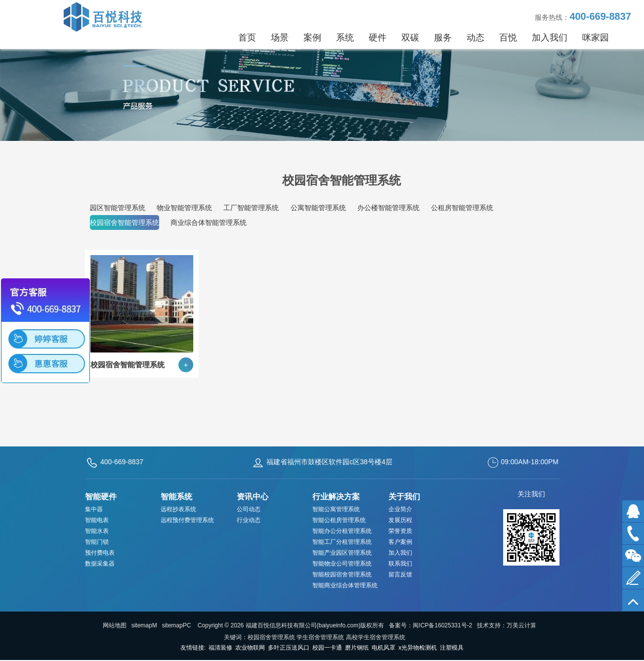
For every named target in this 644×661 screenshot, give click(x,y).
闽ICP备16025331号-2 (442, 625)
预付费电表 (100, 553)
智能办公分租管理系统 (342, 531)
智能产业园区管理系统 (342, 553)
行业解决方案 (336, 497)
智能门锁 (97, 542)
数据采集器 (100, 564)
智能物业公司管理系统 (342, 564)
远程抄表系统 (178, 509)
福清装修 (220, 648)
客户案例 (400, 542)
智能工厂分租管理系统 (342, 542)
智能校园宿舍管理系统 (342, 574)
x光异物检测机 (418, 648)
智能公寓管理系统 (336, 509)
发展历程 (400, 520)
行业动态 (249, 520)
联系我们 (400, 564)
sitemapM (144, 625)
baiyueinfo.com (339, 625)
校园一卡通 (327, 648)
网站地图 (115, 625)
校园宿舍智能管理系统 (125, 222)
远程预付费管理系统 (187, 520)
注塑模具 (452, 648)
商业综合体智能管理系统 (209, 222)
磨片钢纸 (357, 648)
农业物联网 (250, 648)
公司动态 (249, 509)
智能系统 (176, 497)
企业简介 (400, 509)
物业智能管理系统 (184, 208)
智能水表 (97, 531)
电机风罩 (384, 648)
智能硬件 (101, 497)
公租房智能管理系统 (462, 208)
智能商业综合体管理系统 (345, 585)
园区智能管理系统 (118, 208)
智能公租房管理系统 (339, 520)
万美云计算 (521, 625)
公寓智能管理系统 (318, 208)
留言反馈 (400, 574)
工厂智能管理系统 (251, 208)
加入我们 (400, 553)
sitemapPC (177, 625)
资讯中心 (253, 497)
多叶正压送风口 (289, 648)
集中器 (94, 509)
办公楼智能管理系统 (388, 208)
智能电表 (97, 520)
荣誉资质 (400, 531)
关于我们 (404, 497)
